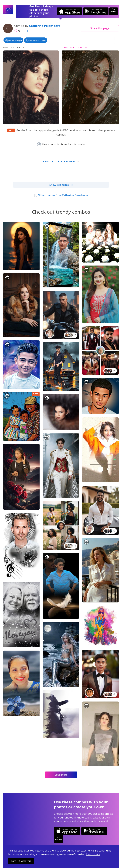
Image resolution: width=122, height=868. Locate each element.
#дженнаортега (36, 40)
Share (100, 28)
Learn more (93, 854)
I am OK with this (21, 861)
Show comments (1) (61, 185)
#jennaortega (13, 40)
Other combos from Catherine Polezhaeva (61, 195)
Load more (61, 775)
